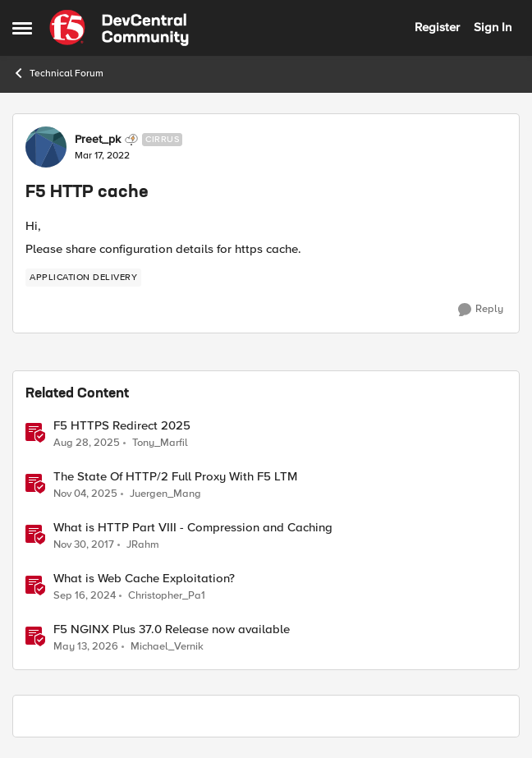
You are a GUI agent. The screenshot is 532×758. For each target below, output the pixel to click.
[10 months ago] (87, 443)
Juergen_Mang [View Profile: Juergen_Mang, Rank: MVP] (165, 494)
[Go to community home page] (119, 28)
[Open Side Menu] (22, 28)
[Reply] (481, 310)
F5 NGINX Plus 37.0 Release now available (172, 629)
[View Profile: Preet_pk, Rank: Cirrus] (46, 147)
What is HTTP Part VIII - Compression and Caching (193, 528)
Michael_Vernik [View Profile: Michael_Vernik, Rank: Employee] (167, 647)
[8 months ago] (85, 494)
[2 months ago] (86, 647)
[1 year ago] (85, 596)
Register (437, 27)
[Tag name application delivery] (83, 278)
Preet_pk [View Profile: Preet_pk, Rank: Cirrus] (98, 140)
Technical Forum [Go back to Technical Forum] (58, 73)
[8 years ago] (84, 545)
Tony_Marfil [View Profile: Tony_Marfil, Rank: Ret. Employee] (160, 442)
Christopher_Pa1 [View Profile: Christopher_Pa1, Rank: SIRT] (167, 596)
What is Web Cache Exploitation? (144, 579)
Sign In (493, 27)
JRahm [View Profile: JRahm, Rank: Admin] (143, 545)
